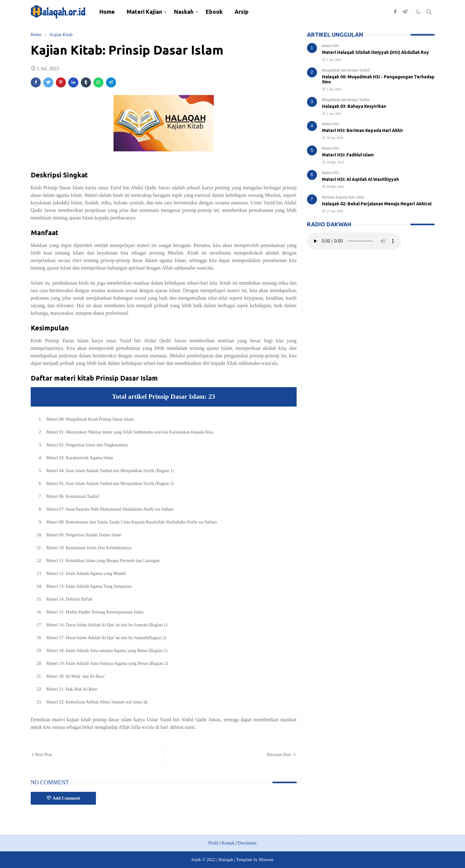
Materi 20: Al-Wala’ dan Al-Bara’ (76, 676)
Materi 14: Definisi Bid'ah (69, 599)
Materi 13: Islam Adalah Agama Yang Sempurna (89, 586)
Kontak (228, 843)
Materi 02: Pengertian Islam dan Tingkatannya (87, 445)
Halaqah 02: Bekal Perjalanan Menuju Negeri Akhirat (377, 204)
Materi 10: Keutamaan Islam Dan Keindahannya (89, 548)
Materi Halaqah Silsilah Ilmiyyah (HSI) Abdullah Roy (375, 52)
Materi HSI (330, 46)
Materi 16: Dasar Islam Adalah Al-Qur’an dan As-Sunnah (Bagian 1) (107, 625)
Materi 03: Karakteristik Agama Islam (80, 458)
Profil (213, 843)
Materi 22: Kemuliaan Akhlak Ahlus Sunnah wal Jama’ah (97, 702)
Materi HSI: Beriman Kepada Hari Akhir (363, 130)
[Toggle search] (429, 12)
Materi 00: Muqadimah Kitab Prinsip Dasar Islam (90, 419)
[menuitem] (107, 12)
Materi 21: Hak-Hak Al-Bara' (72, 689)
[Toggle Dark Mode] (418, 12)
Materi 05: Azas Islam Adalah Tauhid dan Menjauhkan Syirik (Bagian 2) (110, 484)
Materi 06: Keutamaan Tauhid (73, 496)
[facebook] (395, 12)
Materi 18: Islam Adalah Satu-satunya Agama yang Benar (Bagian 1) (107, 651)
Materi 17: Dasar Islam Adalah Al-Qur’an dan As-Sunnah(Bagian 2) (106, 638)
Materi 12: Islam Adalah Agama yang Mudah (86, 573)
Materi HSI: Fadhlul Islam (348, 155)
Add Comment (63, 798)
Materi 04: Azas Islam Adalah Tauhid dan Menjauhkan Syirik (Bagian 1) (110, 471)
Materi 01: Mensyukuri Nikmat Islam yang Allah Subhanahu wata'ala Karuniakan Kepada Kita (130, 432)
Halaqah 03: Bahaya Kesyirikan (354, 106)
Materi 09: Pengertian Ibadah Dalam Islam (84, 535)
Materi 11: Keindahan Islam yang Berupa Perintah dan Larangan (103, 561)
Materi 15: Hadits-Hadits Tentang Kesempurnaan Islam (95, 612)
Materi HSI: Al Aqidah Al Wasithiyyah (360, 179)
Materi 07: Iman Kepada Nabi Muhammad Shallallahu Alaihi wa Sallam (110, 509)
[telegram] (405, 12)
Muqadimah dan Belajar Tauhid (346, 70)
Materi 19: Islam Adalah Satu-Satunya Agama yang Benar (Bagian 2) (107, 663)
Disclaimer (247, 843)
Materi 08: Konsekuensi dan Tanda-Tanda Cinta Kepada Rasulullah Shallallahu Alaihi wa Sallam (132, 522)
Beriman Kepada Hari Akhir (343, 197)
